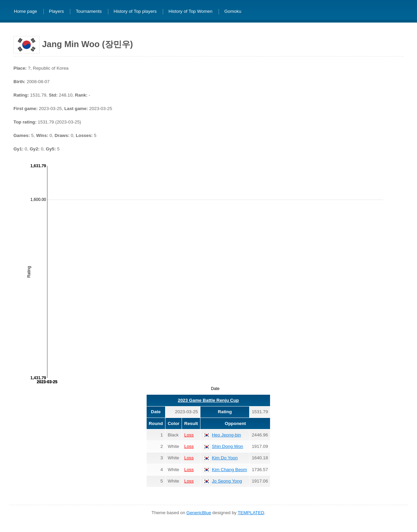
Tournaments (89, 12)
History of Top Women (191, 12)
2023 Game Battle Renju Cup (208, 400)
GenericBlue (199, 513)
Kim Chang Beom (229, 470)
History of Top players (135, 12)
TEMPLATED (251, 513)
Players (56, 12)
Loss (189, 435)
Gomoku (233, 12)
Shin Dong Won (228, 446)
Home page (25, 12)
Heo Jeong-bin (226, 435)
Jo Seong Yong (227, 481)
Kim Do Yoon (225, 458)
